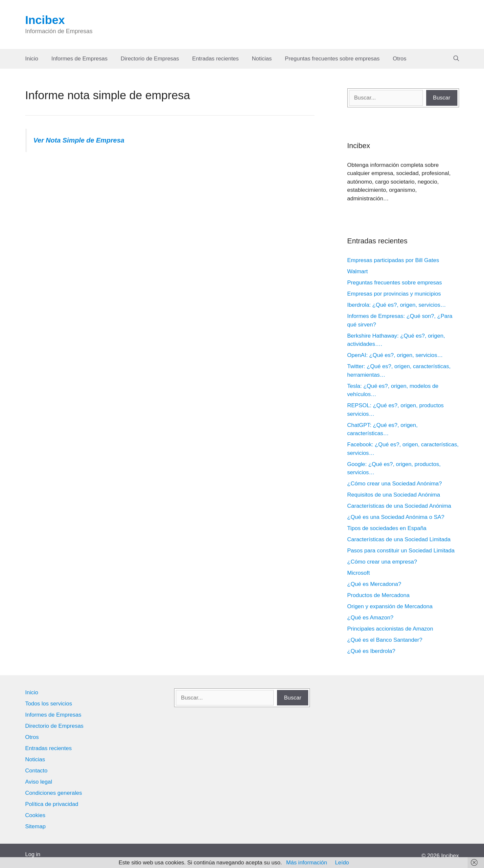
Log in (33, 854)
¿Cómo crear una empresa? (382, 562)
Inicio (32, 59)
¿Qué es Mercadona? (374, 584)
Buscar (442, 98)
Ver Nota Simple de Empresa (79, 140)
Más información (307, 863)
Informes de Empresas (79, 59)
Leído (342, 863)
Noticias (262, 59)
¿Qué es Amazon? (370, 618)
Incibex (45, 20)
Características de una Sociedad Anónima (399, 506)
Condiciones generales (54, 793)
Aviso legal (39, 782)
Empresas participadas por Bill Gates (393, 260)
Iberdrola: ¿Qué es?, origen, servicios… (397, 305)
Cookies (35, 815)
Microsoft (359, 573)
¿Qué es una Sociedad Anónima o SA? (396, 517)
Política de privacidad (52, 804)
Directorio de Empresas (150, 59)
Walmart (358, 271)
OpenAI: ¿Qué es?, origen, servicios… (395, 355)
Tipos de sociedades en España (387, 528)
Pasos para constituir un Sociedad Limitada (401, 551)
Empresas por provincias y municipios (394, 294)
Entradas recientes (216, 59)
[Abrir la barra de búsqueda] (456, 59)
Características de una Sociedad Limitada (399, 539)
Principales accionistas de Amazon (390, 629)
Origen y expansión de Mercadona (390, 606)
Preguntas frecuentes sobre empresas (332, 59)
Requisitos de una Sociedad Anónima (394, 495)
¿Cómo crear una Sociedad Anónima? (395, 484)
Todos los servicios (49, 704)
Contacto (36, 771)
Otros (400, 59)
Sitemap (35, 826)
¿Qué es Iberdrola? (371, 651)
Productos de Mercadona (379, 595)
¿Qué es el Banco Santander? (385, 640)
